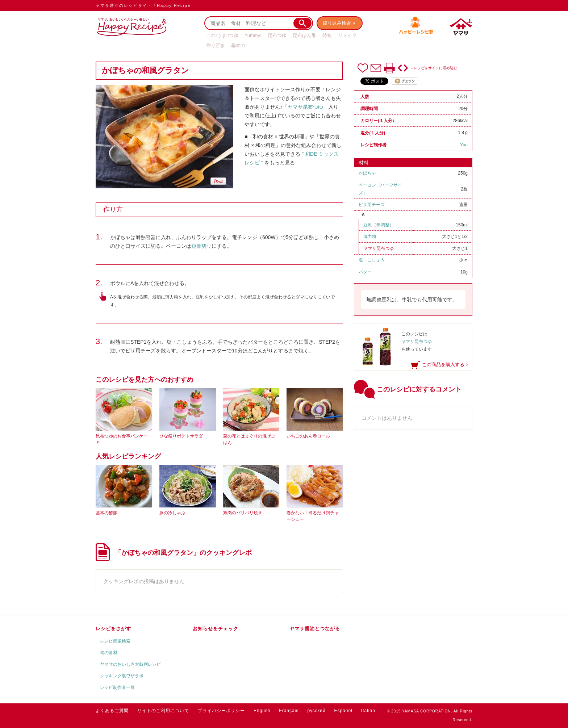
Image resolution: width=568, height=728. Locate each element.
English (262, 711)
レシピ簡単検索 (115, 641)
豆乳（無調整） (379, 225)
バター (365, 272)
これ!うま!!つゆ (222, 35)
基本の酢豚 (106, 513)
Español (343, 711)
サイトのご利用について (163, 711)
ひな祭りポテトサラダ (181, 436)
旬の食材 (109, 653)
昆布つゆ (277, 35)
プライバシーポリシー (221, 711)
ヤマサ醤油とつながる (315, 629)
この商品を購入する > (445, 365)
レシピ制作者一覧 (117, 687)
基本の (238, 45)
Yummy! (253, 35)
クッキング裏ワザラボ (122, 676)
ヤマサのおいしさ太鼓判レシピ (130, 664)
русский (316, 711)
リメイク (347, 35)
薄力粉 (370, 237)
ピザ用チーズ (372, 205)
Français (289, 711)
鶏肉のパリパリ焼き (243, 513)
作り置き (216, 45)
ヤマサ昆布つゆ (379, 248)
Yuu (464, 145)
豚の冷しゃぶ (172, 513)
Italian (368, 711)
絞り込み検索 (337, 23)
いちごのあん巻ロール (308, 436)
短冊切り (201, 246)
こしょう (376, 260)
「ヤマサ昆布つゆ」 (305, 107)
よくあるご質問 (112, 711)
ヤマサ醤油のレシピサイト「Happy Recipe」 (145, 5)
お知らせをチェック (216, 629)
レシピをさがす (113, 629)
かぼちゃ (367, 173)
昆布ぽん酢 (304, 35)
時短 (327, 35)
